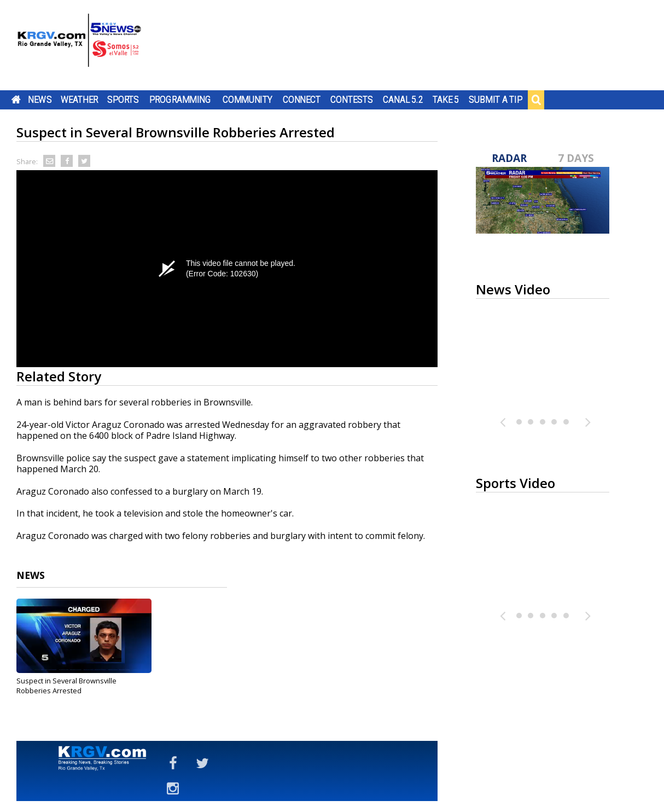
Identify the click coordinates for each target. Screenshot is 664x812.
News (40, 100)
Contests (351, 100)
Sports (123, 100)
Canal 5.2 (403, 100)
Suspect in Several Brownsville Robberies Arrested (66, 686)
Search (536, 100)
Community (247, 100)
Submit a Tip (495, 100)
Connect (302, 100)
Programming (180, 100)
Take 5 (446, 100)
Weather (79, 100)
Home (16, 100)
